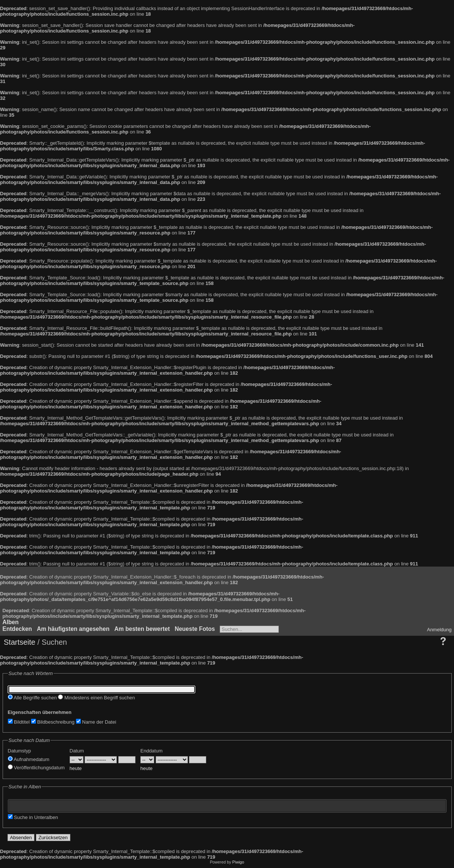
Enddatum (151, 751)
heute (76, 768)
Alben (11, 622)
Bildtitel (19, 722)
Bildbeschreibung (53, 722)
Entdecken (17, 629)
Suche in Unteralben (33, 817)
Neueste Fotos (195, 629)
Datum (77, 751)
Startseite (19, 642)
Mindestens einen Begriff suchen (96, 698)
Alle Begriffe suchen (32, 698)
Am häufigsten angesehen (73, 629)
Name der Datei (96, 722)
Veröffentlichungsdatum (36, 768)
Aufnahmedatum (29, 759)
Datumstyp (19, 751)
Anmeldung (439, 630)
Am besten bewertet (142, 629)
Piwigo (238, 862)
